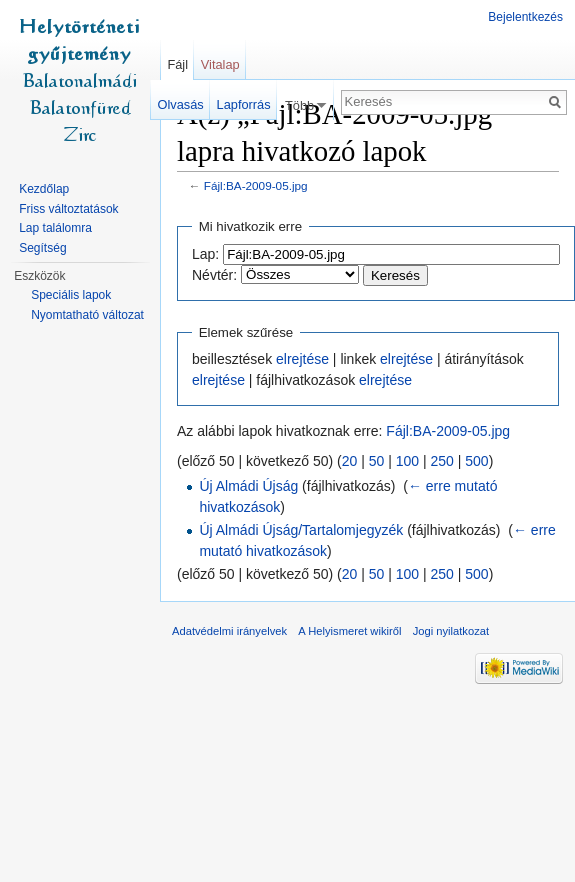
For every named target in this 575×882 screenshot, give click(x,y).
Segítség (42, 248)
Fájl (177, 64)
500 (476, 461)
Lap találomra (55, 228)
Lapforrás (244, 104)
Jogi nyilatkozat (451, 631)
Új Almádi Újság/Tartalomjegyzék (301, 530)
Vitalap (220, 64)
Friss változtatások (68, 209)
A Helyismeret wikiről (349, 631)
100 (407, 461)
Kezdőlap (44, 189)
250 (442, 461)
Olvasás (181, 104)
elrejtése (302, 359)
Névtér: (214, 275)
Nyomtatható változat (87, 315)
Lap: (205, 254)
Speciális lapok (71, 295)
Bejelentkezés (525, 17)
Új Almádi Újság (248, 486)
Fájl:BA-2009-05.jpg (256, 185)
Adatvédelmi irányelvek (229, 631)
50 (377, 461)
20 (350, 461)
